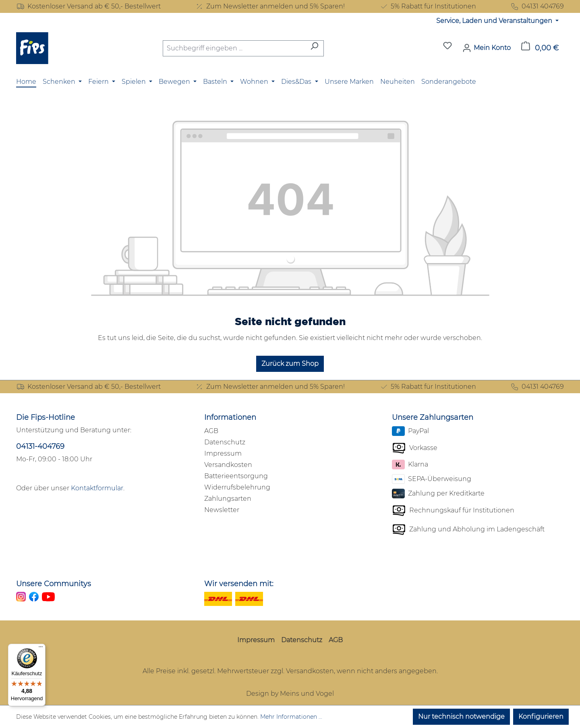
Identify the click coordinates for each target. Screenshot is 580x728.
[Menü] (41, 649)
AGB (211, 431)
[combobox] (234, 48)
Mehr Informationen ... (291, 717)
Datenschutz (225, 442)
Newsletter (222, 510)
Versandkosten (228, 465)
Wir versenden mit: (239, 584)
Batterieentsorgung (236, 476)
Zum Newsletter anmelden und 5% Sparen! (270, 6)
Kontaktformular (97, 488)
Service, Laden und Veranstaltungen (495, 21)
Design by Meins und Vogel (290, 694)
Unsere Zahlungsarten (433, 417)
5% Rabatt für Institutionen (428, 6)
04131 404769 (537, 6)
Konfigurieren (541, 717)
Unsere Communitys (54, 584)
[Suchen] (314, 48)
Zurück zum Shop (290, 364)
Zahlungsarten (228, 499)
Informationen (230, 417)
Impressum (223, 453)
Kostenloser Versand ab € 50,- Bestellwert (88, 6)
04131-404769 (40, 446)
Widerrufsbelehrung (237, 487)
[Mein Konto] (487, 48)
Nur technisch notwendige (461, 717)
